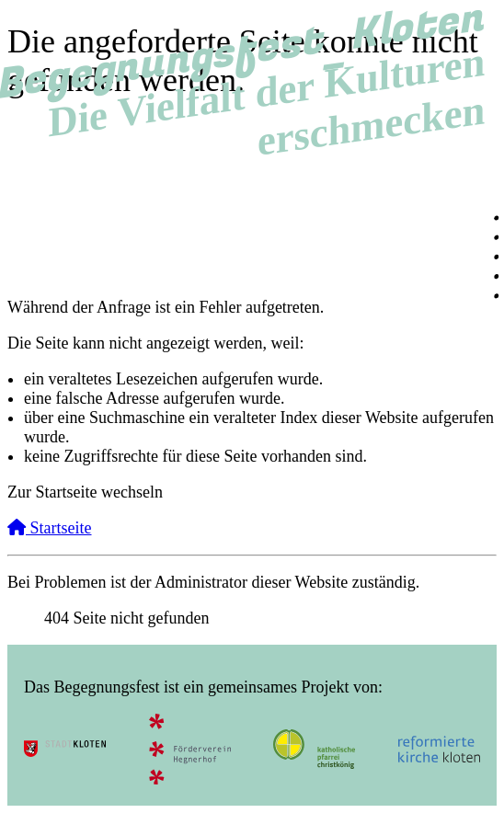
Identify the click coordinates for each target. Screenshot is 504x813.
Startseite (49, 528)
